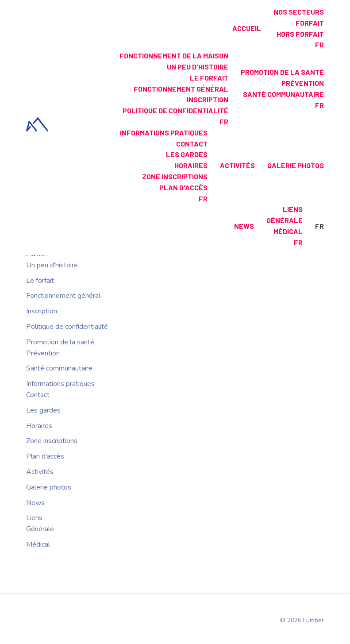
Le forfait (209, 78)
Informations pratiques (164, 133)
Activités (237, 165)
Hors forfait (300, 34)
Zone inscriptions (175, 176)
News (244, 226)
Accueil (247, 28)
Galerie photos (296, 165)
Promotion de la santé (282, 72)
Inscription (208, 99)
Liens (293, 209)
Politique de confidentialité (175, 110)
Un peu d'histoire (198, 67)
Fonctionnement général (181, 89)
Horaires (191, 165)
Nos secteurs (299, 12)
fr (319, 44)
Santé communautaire (283, 94)
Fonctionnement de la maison (174, 56)
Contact (192, 144)
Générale (285, 220)
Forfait (310, 23)
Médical (288, 231)
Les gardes (187, 154)
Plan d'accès (183, 187)
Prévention (303, 83)
